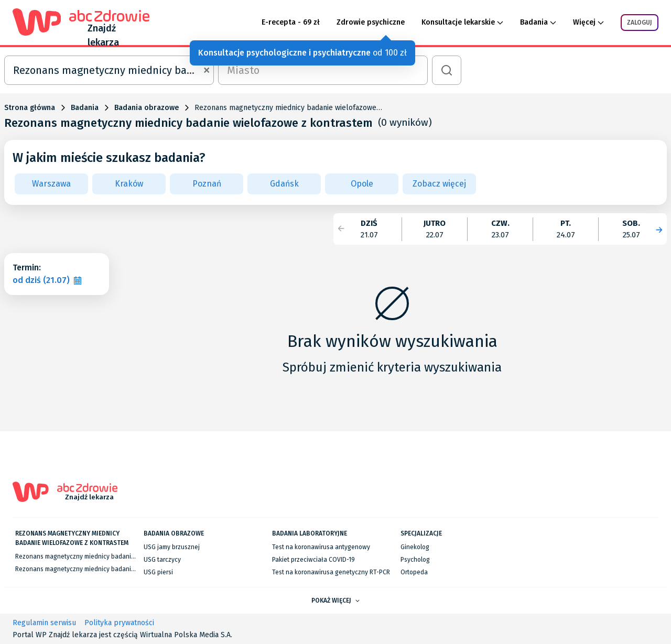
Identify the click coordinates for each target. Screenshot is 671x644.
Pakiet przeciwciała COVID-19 (313, 560)
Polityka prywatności (119, 623)
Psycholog (415, 560)
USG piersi (158, 572)
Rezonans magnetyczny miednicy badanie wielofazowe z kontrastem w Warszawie (132, 556)
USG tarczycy (162, 560)
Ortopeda (414, 572)
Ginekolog (415, 547)
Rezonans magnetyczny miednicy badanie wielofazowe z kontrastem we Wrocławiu (134, 569)
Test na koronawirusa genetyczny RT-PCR (331, 572)
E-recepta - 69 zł (291, 22)
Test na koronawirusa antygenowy (321, 547)
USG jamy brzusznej (172, 547)
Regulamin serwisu (44, 623)
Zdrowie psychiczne (371, 22)
